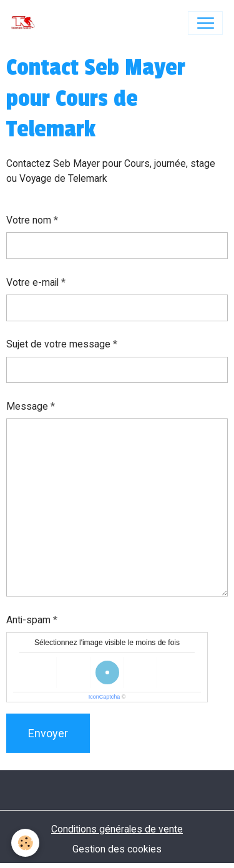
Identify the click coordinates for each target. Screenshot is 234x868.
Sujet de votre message (58, 344)
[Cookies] (25, 843)
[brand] (26, 23)
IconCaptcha (105, 697)
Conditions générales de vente (117, 829)
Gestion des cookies (117, 849)
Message (27, 406)
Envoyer (48, 733)
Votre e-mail (32, 282)
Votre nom (29, 220)
